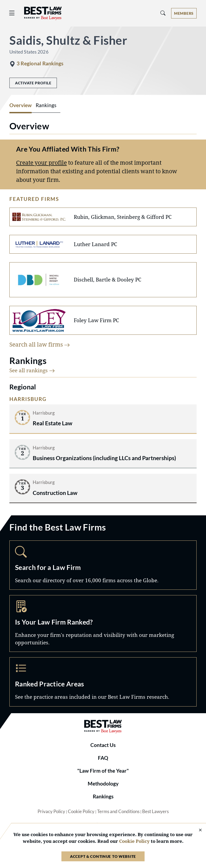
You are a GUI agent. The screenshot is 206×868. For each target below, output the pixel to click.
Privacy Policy (51, 811)
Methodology (103, 784)
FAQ (103, 758)
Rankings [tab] (46, 105)
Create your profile (41, 162)
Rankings (103, 796)
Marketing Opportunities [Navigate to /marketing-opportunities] (103, 623)
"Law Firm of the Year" (103, 771)
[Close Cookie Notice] (197, 830)
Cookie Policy (81, 811)
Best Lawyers (155, 811)
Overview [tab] (21, 105)
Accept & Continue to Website (103, 856)
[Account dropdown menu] (184, 13)
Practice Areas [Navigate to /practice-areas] (103, 682)
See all (32, 370)
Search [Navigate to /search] (103, 565)
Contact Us (103, 745)
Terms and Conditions (118, 811)
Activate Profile (33, 83)
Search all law (40, 344)
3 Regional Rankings (40, 63)
